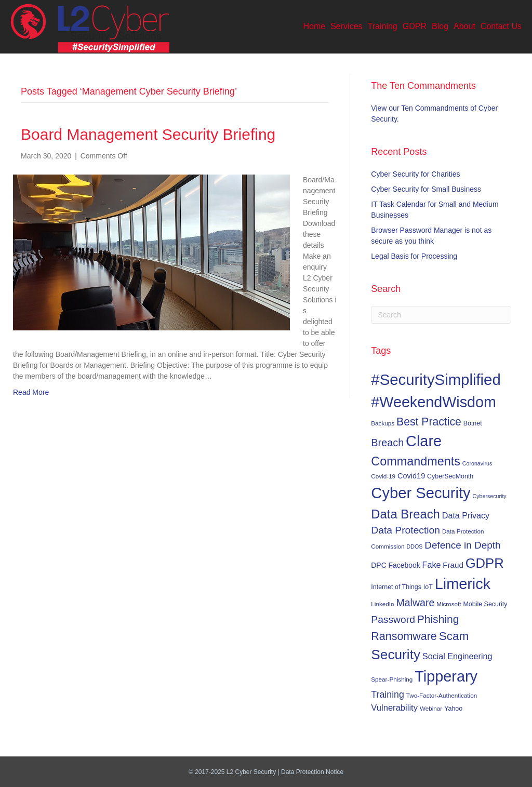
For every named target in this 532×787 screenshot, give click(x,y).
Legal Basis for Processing (414, 256)
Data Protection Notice (312, 772)
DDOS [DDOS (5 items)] (415, 546)
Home (315, 26)
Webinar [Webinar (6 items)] (431, 708)
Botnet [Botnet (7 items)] (473, 423)
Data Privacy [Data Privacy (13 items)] (466, 515)
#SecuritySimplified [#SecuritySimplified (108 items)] (436, 379)
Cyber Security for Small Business (426, 189)
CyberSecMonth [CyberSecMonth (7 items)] (450, 476)
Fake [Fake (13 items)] (432, 565)
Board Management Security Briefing (148, 134)
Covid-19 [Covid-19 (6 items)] (383, 476)
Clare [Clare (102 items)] (424, 441)
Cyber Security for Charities (415, 174)
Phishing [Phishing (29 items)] (438, 619)
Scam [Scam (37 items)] (454, 636)
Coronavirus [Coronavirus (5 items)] (477, 463)
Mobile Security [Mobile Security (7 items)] (486, 604)
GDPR (415, 26)
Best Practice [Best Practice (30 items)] (429, 422)
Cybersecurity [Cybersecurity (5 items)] (490, 496)
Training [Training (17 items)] (388, 695)
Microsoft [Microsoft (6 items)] (449, 604)
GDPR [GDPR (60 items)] (485, 563)
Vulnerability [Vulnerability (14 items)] (394, 708)
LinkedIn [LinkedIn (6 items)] (382, 604)
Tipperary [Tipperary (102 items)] (446, 676)
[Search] (441, 315)
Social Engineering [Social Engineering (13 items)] (457, 656)
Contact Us (501, 26)
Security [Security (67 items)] (396, 655)
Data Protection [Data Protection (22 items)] (405, 530)
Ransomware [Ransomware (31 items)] (404, 636)
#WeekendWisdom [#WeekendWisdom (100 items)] (434, 402)
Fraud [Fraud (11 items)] (453, 565)
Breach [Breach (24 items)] (387, 443)
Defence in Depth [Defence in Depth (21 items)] (462, 545)
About (464, 26)
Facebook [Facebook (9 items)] (404, 565)
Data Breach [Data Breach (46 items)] (405, 514)
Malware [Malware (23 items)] (415, 603)
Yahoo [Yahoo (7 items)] (453, 709)
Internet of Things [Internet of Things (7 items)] (396, 587)
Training (383, 26)
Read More (31, 392)
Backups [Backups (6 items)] (383, 423)
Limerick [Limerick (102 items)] (463, 584)
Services (346, 26)
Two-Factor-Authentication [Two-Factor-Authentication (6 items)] (442, 695)
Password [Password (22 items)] (393, 619)
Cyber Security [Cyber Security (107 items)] (421, 493)
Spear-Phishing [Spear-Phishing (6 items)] (392, 679)
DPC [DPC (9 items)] (378, 565)
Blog (440, 26)
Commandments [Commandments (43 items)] (416, 461)
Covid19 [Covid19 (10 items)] (411, 476)
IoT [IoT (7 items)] (428, 587)
